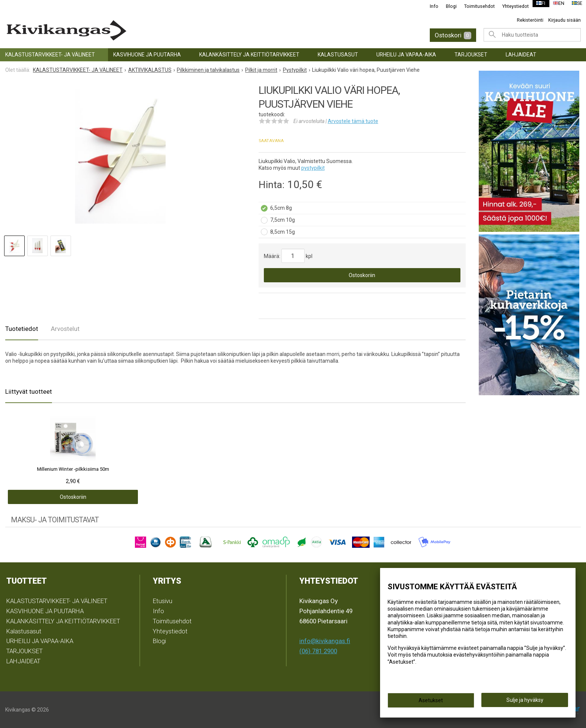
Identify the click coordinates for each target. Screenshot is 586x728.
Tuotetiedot (22, 329)
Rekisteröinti (530, 20)
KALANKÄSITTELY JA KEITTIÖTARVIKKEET (249, 55)
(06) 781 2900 (318, 651)
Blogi (446, 6)
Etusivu (163, 601)
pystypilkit (313, 168)
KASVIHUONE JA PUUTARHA (147, 55)
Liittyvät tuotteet (29, 391)
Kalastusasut (338, 55)
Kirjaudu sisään (565, 20)
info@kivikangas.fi (325, 641)
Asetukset (431, 703)
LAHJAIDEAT (521, 55)
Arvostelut (65, 329)
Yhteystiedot (511, 6)
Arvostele (353, 121)
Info (429, 6)
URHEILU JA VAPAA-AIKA (406, 55)
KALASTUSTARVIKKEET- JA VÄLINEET (50, 55)
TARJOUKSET (471, 55)
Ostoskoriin (362, 275)
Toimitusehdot (475, 6)
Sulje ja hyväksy (525, 702)
